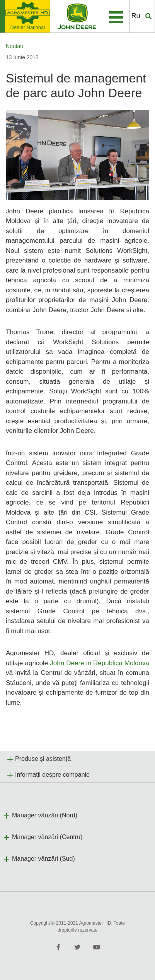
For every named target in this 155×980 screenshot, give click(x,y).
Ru (135, 16)
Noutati (14, 46)
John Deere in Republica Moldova (100, 663)
